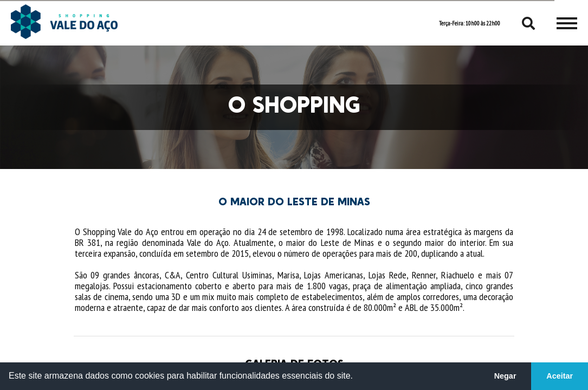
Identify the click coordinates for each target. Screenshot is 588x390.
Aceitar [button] (560, 376)
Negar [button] (505, 376)
